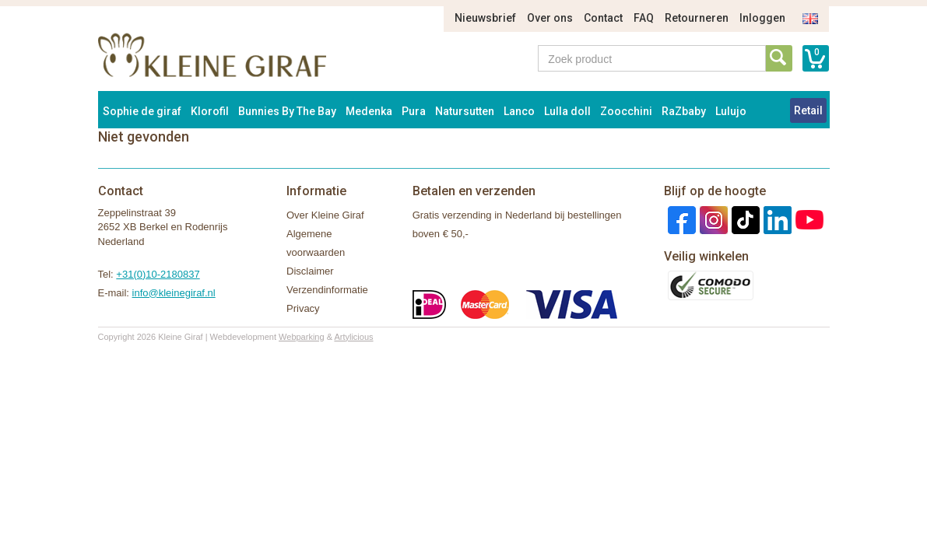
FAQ (644, 18)
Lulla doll (567, 111)
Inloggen (762, 18)
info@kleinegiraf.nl (174, 293)
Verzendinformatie (327, 290)
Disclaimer (310, 271)
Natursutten (465, 111)
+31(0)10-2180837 (158, 274)
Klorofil (210, 111)
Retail (808, 110)
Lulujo (731, 111)
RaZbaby (684, 111)
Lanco (519, 111)
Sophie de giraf (142, 111)
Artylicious (353, 337)
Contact (603, 18)
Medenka (369, 111)
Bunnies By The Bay (287, 111)
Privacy (303, 308)
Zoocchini (626, 111)
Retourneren (697, 18)
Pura (414, 111)
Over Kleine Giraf (325, 215)
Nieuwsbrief (485, 18)
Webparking (302, 337)
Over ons (550, 18)
